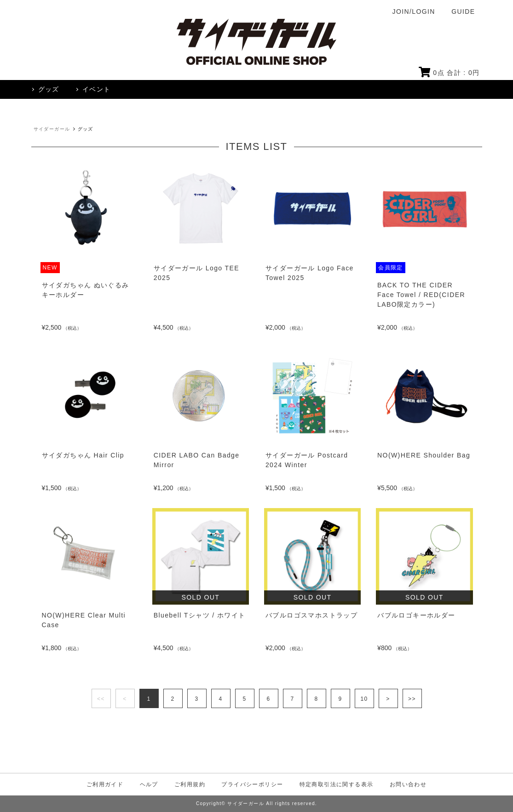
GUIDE (463, 11)
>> (412, 699)
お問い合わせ (408, 784)
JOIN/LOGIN (414, 11)
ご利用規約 (190, 784)
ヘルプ (149, 784)
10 (364, 699)
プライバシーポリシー (252, 784)
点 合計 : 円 (449, 73)
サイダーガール (52, 129)
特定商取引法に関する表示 (337, 784)
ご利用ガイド (105, 784)
